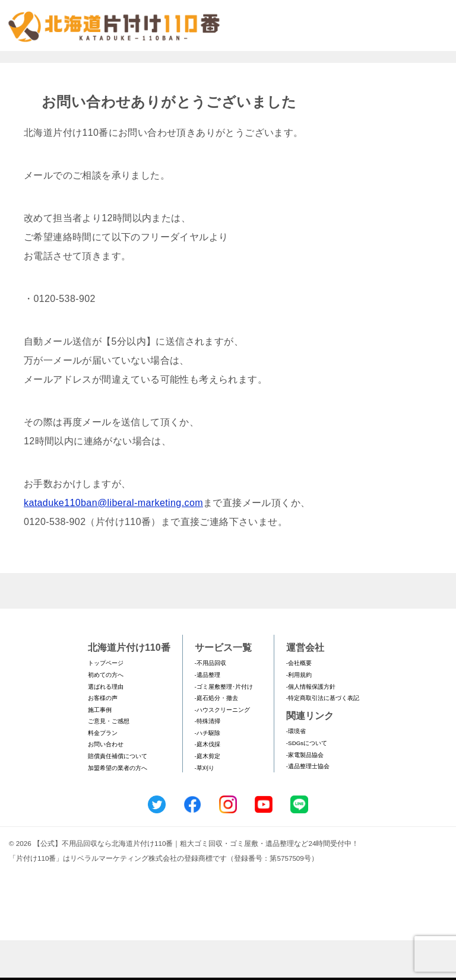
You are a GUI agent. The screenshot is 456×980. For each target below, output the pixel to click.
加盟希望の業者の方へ (118, 808)
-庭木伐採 (208, 785)
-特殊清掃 (208, 761)
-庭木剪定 (208, 796)
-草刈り (205, 808)
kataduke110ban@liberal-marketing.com (113, 542)
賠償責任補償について (118, 796)
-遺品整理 (208, 715)
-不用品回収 (210, 703)
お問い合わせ (106, 785)
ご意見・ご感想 (109, 761)
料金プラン (103, 773)
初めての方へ (106, 715)
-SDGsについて (307, 783)
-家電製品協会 (305, 795)
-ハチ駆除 (208, 773)
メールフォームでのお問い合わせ (349, 69)
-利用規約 (299, 715)
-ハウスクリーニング (222, 750)
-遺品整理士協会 (308, 806)
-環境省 (296, 771)
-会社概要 (299, 703)
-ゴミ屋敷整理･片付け (224, 726)
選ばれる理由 (106, 726)
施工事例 (100, 750)
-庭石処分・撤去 (216, 738)
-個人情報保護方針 (311, 726)
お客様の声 (103, 738)
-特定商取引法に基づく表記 (323, 738)
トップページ (106, 703)
